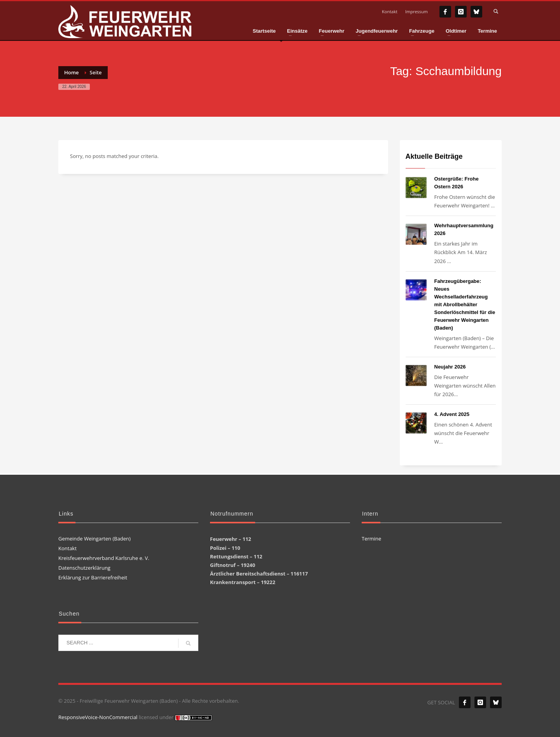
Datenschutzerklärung (84, 568)
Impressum (416, 11)
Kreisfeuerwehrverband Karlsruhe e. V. (104, 558)
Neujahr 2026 (450, 367)
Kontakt (390, 11)
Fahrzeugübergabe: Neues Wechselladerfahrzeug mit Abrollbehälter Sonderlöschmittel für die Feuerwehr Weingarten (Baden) (465, 304)
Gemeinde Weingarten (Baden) (94, 539)
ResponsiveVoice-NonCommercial (98, 717)
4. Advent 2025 (452, 414)
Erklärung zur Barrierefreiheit (93, 577)
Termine (371, 539)
